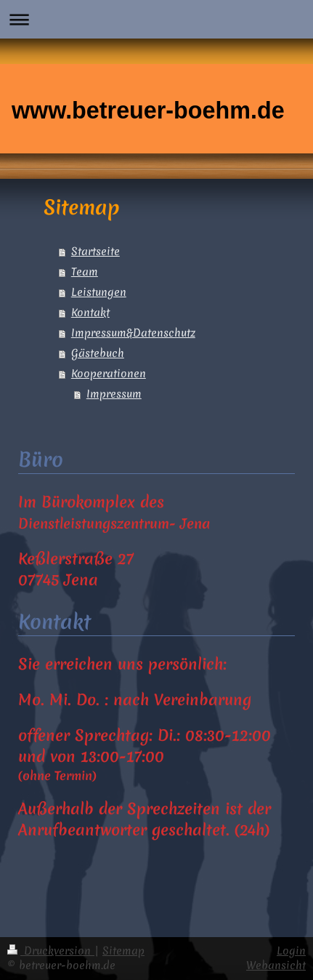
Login (291, 951)
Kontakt (90, 313)
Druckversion (51, 951)
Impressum (114, 394)
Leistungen (99, 292)
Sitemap (123, 951)
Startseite (95, 252)
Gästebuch (98, 353)
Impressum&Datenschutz (133, 333)
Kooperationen (109, 374)
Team (85, 272)
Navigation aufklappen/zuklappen (156, 19)
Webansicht (276, 965)
